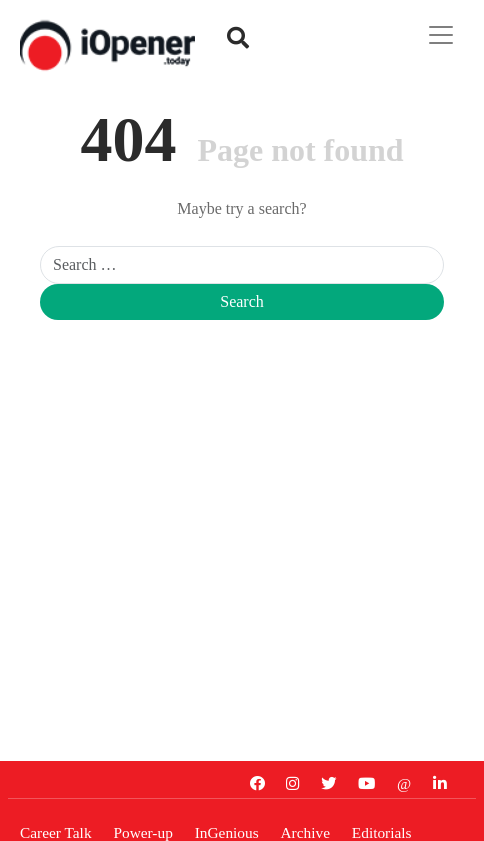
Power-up (142, 831)
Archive (305, 831)
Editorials (382, 831)
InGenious (227, 831)
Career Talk (56, 831)
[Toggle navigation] (441, 35)
